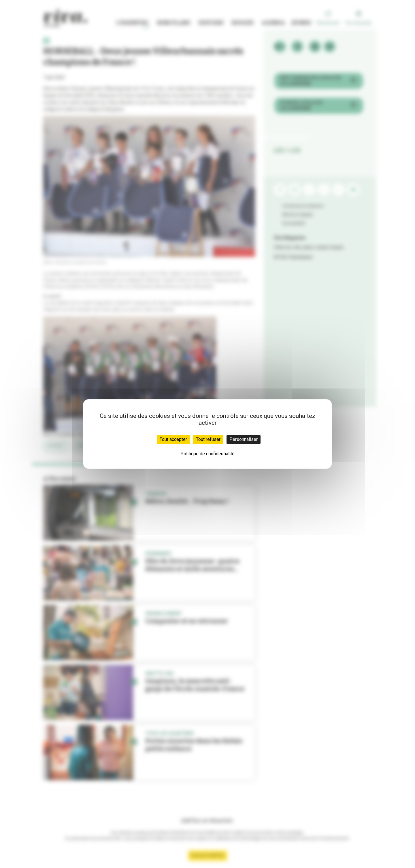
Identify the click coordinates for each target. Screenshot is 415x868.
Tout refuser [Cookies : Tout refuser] (208, 439)
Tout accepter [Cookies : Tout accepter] (173, 439)
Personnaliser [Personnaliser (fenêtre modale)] (244, 439)
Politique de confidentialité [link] (207, 454)
